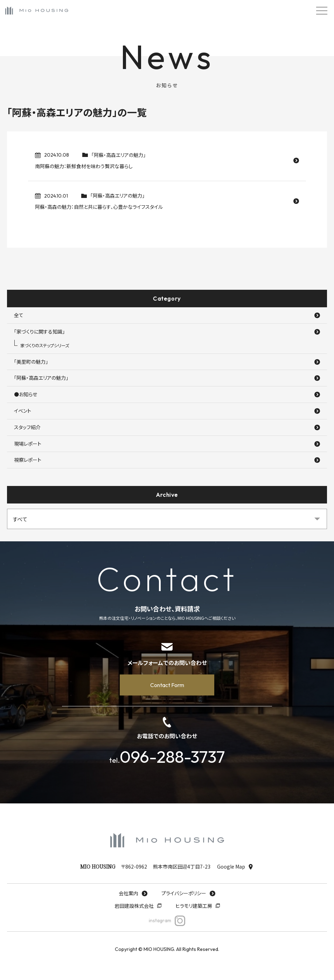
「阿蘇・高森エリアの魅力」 (167, 378)
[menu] (322, 11)
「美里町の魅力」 (167, 362)
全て (167, 315)
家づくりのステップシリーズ (45, 345)
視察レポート (167, 460)
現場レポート (167, 444)
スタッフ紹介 (167, 427)
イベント (167, 411)
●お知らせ (167, 394)
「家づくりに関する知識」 (167, 331)
